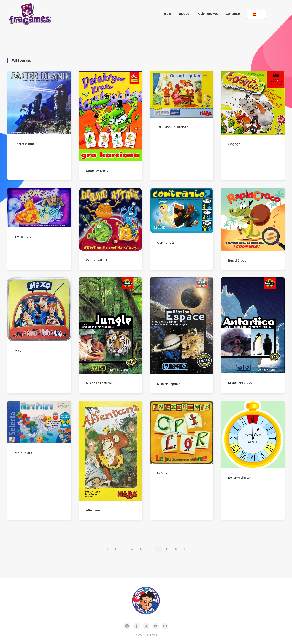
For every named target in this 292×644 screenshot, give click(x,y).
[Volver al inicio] (31, 14)
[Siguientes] (185, 550)
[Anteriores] (107, 550)
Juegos (184, 14)
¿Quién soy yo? (207, 14)
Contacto (233, 14)
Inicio (167, 14)
